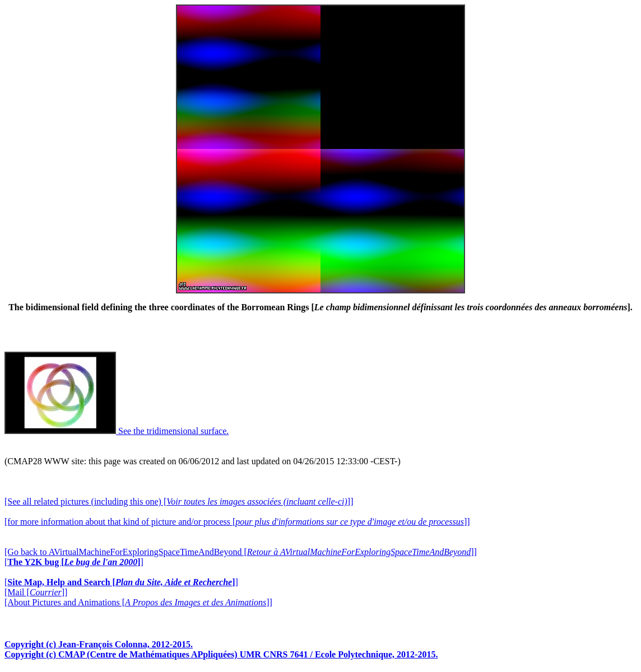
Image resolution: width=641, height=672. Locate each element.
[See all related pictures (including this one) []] (179, 501)
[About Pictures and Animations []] (138, 602)
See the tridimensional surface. (117, 431)
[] (74, 562)
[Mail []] (36, 592)
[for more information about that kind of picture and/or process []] (237, 522)
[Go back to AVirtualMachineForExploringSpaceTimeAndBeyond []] (241, 552)
